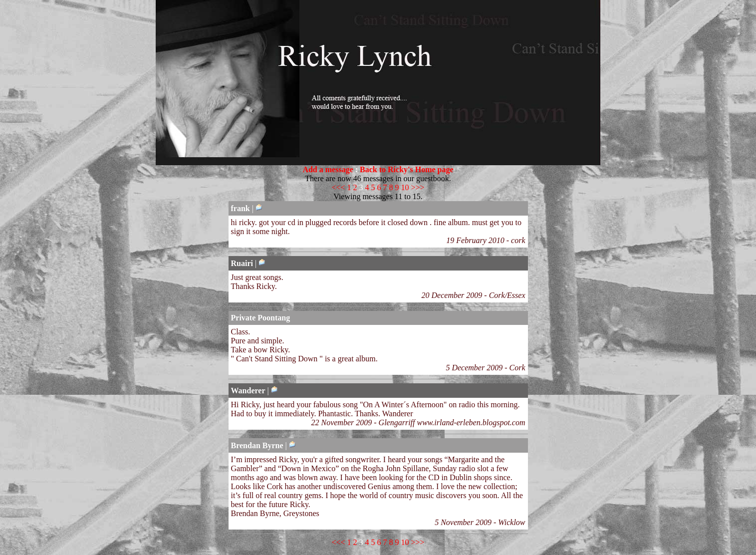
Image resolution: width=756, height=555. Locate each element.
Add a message (328, 169)
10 (405, 187)
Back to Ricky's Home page (407, 169)
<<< (338, 187)
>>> (418, 187)
